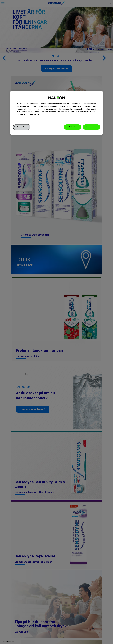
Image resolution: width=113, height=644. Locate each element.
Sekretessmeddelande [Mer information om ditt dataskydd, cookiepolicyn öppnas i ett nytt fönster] (30, 114)
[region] (56, 113)
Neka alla (73, 127)
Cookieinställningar (22, 127)
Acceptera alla (92, 127)
